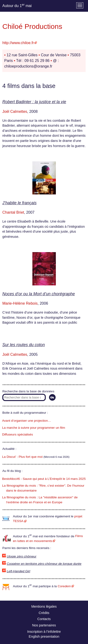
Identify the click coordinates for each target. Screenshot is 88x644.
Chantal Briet (13, 212)
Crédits (44, 613)
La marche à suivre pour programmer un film (34, 428)
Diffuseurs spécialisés (17, 434)
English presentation (44, 636)
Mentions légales (44, 606)
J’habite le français (19, 203)
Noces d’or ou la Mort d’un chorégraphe (39, 294)
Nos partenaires (44, 625)
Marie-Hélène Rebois (20, 303)
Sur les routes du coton (24, 345)
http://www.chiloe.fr (18, 43)
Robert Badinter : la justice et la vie (34, 102)
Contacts (44, 619)
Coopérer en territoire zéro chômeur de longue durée (44, 564)
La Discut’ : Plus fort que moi (22, 457)
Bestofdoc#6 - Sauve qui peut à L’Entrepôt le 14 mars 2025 (44, 479)
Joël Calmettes (15, 112)
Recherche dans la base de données (28, 391)
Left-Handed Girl (19, 571)
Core (64, 586)
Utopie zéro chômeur (22, 556)
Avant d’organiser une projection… (27, 421)
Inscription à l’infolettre (44, 632)
